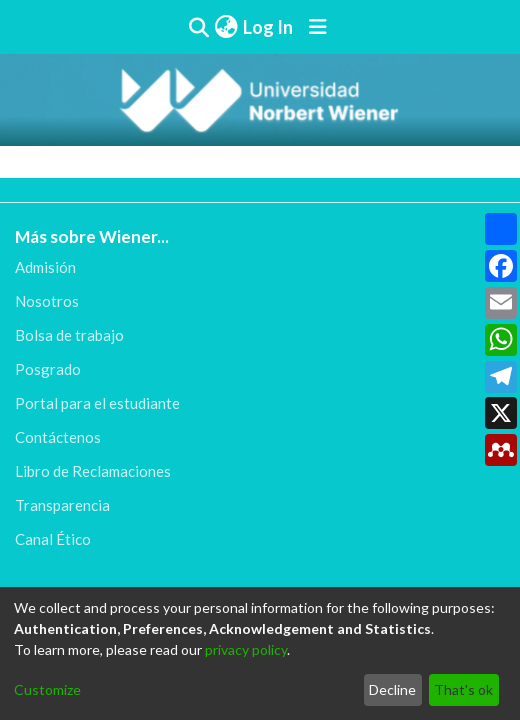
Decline (392, 689)
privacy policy (246, 649)
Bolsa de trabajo (69, 335)
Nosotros (47, 301)
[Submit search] (199, 27)
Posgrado (48, 369)
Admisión (45, 267)
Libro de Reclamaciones (93, 471)
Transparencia (62, 505)
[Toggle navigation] (318, 27)
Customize (47, 689)
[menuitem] (226, 27)
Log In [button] (269, 27)
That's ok (463, 689)
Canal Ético (53, 539)
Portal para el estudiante (97, 403)
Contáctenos (58, 437)
